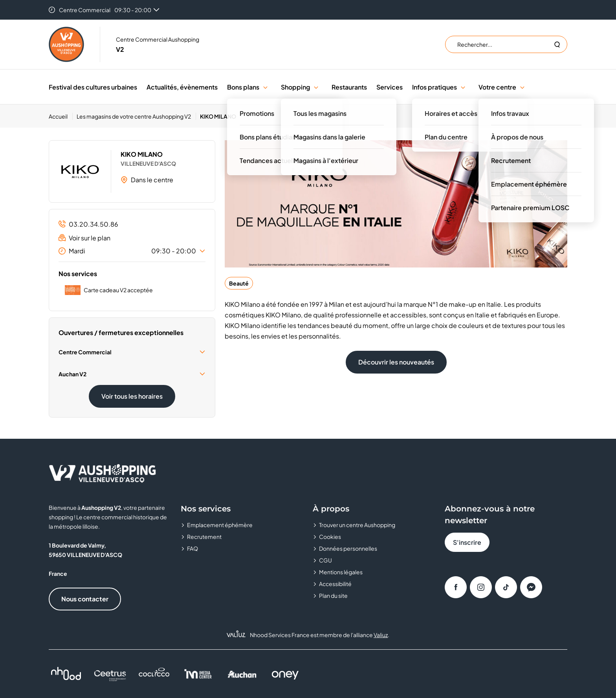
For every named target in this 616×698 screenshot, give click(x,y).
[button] (265, 87)
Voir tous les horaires (132, 396)
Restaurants (349, 87)
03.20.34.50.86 (88, 224)
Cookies (330, 537)
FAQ (192, 548)
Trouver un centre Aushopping (357, 525)
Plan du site (333, 595)
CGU (325, 560)
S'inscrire (467, 542)
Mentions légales (341, 572)
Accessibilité (335, 584)
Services (390, 87)
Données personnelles (348, 548)
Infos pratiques (434, 87)
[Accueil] (61, 116)
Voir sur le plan (84, 238)
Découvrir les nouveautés (396, 362)
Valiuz (381, 635)
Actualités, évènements (182, 87)
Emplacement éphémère (220, 525)
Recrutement (204, 537)
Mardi (132, 251)
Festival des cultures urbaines (93, 87)
